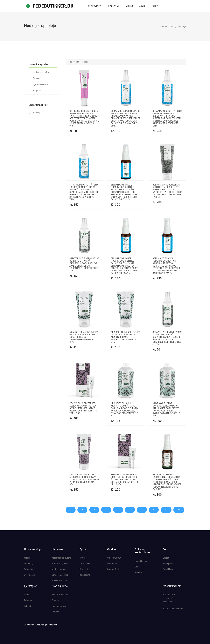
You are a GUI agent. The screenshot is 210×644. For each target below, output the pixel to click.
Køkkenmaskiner (59, 581)
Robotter (28, 600)
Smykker (37, 78)
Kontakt (156, 6)
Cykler (129, 6)
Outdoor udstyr (114, 558)
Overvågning (30, 575)
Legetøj (166, 558)
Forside (163, 26)
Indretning (29, 564)
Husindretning (94, 6)
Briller (138, 567)
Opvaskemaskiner (60, 575)
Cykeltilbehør (85, 564)
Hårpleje (37, 91)
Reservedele (85, 569)
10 (167, 510)
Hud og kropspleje (178, 26)
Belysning (28, 569)
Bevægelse (168, 564)
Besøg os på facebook (173, 609)
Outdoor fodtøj (114, 569)
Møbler (27, 558)
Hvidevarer (114, 6)
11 (179, 510)
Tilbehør (139, 572)
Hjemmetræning (40, 84)
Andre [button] (142, 6)
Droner (27, 595)
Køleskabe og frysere (61, 558)
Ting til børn (168, 569)
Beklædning (85, 575)
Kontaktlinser (141, 561)
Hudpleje (37, 113)
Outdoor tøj (112, 564)
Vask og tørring (59, 569)
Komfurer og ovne (60, 564)
